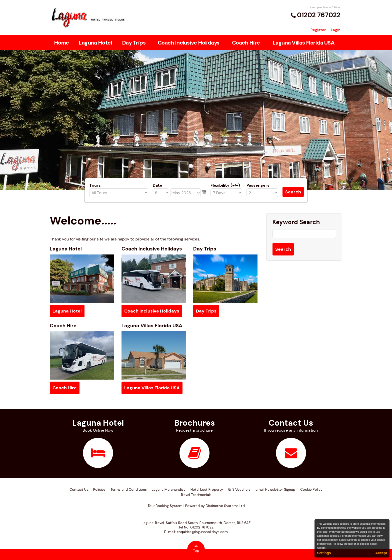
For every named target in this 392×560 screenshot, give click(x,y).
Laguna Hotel (95, 43)
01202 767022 (319, 15)
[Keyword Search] (304, 234)
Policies (99, 489)
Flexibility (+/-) (225, 185)
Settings (324, 553)
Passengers (258, 185)
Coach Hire (246, 43)
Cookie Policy (311, 489)
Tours (95, 185)
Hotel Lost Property (207, 489)
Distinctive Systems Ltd (225, 506)
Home (61, 43)
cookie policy (329, 540)
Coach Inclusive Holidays (189, 43)
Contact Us (79, 489)
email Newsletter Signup (275, 489)
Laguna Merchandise (169, 489)
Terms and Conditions (129, 489)
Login (336, 30)
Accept (381, 553)
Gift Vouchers (239, 489)
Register (318, 30)
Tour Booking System (165, 506)
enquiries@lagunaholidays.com (202, 532)
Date (157, 185)
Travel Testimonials (196, 495)
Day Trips (134, 43)
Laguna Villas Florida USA (304, 43)
